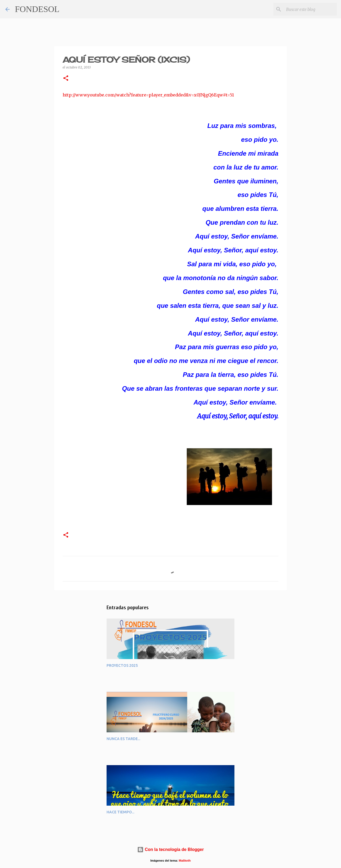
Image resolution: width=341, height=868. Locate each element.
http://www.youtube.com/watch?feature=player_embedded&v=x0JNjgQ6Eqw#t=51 (148, 95)
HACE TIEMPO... (120, 812)
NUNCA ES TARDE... (123, 739)
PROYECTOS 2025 (122, 665)
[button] (66, 78)
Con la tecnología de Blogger (170, 849)
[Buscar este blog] (309, 9)
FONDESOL (37, 9)
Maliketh (185, 861)
